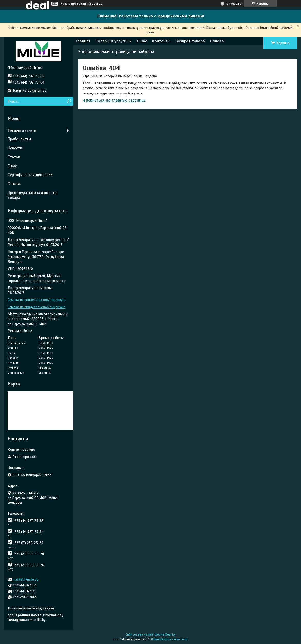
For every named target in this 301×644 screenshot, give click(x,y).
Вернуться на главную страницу (116, 100)
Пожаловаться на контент (170, 639)
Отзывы (15, 184)
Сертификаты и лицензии (30, 175)
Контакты (161, 41)
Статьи (14, 157)
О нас (142, 41)
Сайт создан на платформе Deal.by (150, 634)
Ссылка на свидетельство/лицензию (37, 300)
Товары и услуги (111, 41)
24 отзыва (234, 4)
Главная (83, 41)
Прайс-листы (19, 139)
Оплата (217, 41)
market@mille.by (26, 579)
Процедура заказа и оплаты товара (33, 195)
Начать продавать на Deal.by (81, 4)
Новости (15, 148)
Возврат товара (190, 41)
